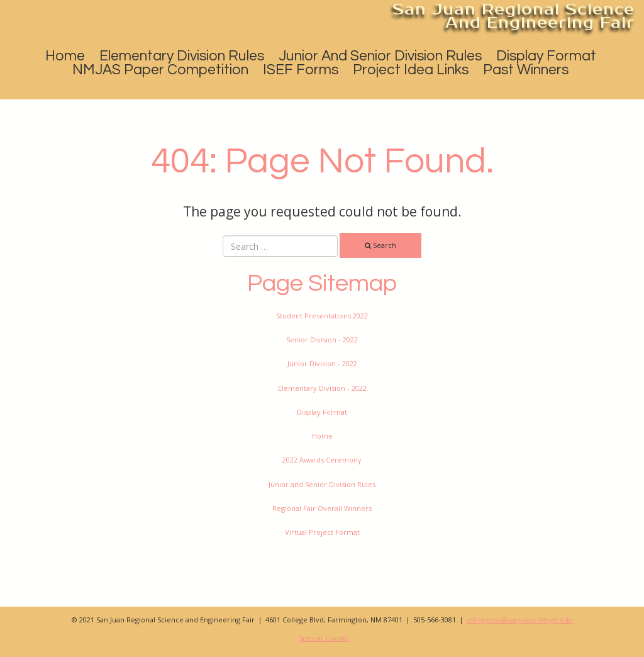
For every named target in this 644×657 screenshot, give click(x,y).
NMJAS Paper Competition (160, 70)
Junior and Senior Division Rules (380, 56)
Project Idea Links (411, 70)
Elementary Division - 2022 (322, 388)
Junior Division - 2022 (322, 363)
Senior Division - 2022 (322, 340)
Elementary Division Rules (182, 56)
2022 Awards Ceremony (322, 460)
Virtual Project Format (322, 532)
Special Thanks (324, 638)
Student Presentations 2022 (322, 316)
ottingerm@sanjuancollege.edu (520, 620)
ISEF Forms (301, 70)
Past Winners (526, 70)
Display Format (546, 56)
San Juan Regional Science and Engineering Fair (514, 16)
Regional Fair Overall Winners (322, 508)
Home (65, 56)
